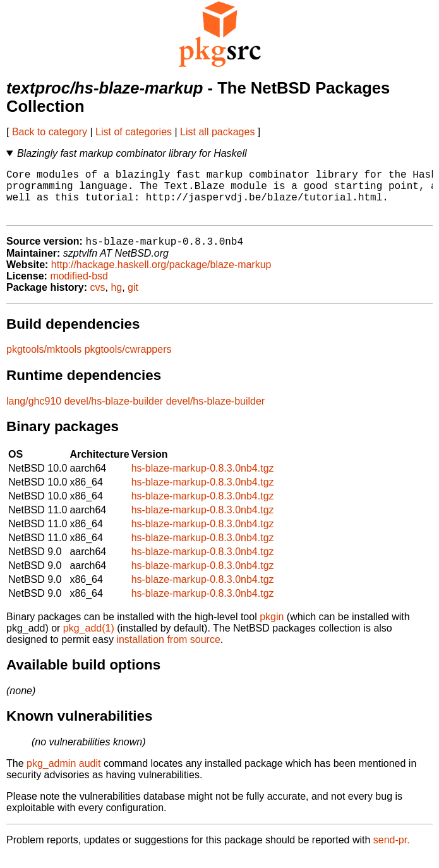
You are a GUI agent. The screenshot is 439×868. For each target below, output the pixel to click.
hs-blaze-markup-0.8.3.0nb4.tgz (203, 480)
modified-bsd (79, 288)
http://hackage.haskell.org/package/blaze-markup (161, 277)
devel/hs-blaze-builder (114, 413)
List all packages (217, 132)
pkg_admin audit (63, 775)
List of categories (134, 132)
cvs (98, 299)
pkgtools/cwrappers (128, 361)
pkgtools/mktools (44, 361)
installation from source (168, 651)
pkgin (272, 629)
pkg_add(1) (89, 640)
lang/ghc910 (34, 413)
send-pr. (392, 852)
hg (116, 299)
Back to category (50, 132)
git (133, 299)
